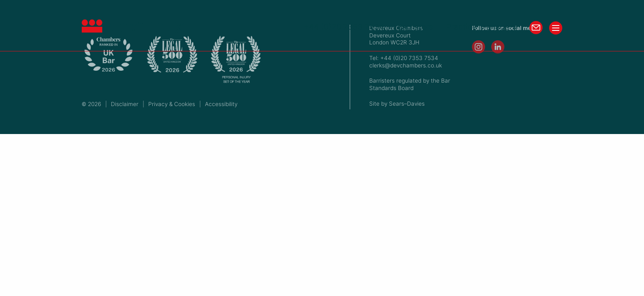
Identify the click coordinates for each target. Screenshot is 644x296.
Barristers (415, 27)
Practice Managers (481, 27)
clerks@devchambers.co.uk (406, 65)
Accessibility (221, 104)
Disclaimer (125, 104)
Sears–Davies (407, 104)
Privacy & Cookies (172, 104)
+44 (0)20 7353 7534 (344, 27)
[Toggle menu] (556, 28)
